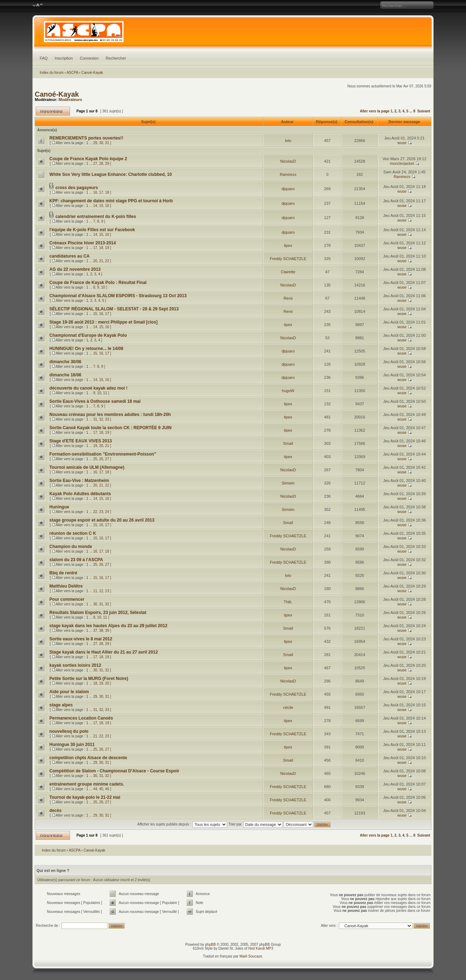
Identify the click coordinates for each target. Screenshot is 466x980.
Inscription (64, 58)
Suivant (424, 111)
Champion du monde (71, 547)
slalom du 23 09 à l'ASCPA (76, 560)
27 (95, 164)
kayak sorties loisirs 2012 (75, 665)
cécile (288, 707)
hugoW (288, 391)
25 (95, 459)
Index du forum (52, 73)
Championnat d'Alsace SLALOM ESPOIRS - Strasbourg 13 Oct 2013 (118, 296)
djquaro (288, 189)
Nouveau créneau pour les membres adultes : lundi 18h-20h (110, 415)
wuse (402, 143)
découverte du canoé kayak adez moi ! (88, 388)
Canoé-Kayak (92, 73)
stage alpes (61, 705)
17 (101, 192)
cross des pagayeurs (77, 188)
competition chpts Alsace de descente (88, 758)
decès (55, 811)
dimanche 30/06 (65, 362)
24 (107, 512)
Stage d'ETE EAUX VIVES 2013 (81, 441)
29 (95, 143)
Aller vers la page (375, 111)
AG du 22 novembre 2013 (75, 269)
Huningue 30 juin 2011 (72, 745)
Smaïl (288, 443)
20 (95, 261)
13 (107, 591)
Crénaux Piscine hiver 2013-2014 (82, 243)
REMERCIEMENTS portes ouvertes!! (86, 138)
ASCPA (72, 73)
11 (105, 393)
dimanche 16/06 (65, 375)
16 (95, 192)
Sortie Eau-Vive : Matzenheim (79, 481)
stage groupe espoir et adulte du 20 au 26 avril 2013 (102, 520)
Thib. (288, 602)
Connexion (89, 58)
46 (107, 789)
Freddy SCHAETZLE (288, 259)
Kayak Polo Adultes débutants (80, 494)
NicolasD (288, 161)
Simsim (288, 483)
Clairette (288, 272)
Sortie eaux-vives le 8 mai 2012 (81, 639)
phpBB (210, 945)
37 (95, 631)
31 (107, 143)
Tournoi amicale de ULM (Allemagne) (87, 467)
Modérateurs (70, 100)
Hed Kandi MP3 (261, 948)
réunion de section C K (73, 533)
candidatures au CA (69, 256)
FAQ (44, 58)
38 (101, 631)
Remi (288, 298)
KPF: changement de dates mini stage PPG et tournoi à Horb (111, 201)
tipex (288, 245)
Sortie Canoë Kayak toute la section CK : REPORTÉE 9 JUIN (110, 428)
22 (107, 261)
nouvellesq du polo (69, 731)
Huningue (59, 507)
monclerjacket (402, 163)
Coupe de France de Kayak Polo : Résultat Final (98, 283)
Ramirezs (288, 174)
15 (101, 206)
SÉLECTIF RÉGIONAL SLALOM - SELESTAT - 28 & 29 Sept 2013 (114, 309)
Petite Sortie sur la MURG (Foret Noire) (89, 679)
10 (103, 287)
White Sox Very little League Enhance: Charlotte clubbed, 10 (111, 174)
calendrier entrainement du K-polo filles (96, 217)
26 (101, 459)
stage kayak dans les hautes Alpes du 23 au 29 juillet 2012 (108, 626)
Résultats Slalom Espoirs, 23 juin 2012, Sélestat (98, 613)
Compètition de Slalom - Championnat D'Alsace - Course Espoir (114, 771)
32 (101, 419)
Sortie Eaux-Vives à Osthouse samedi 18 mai (95, 401)
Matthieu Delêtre (66, 586)
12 (101, 591)
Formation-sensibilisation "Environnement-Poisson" (103, 454)
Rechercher (116, 58)
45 (101, 789)
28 (101, 164)
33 (107, 419)
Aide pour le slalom (69, 692)
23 (101, 512)
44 (95, 789)
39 (107, 631)
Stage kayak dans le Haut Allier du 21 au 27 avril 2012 (104, 652)
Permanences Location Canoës (81, 718)
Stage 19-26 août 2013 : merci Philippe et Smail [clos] (103, 322)
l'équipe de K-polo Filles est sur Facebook (92, 230)
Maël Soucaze (251, 956)
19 (107, 248)
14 (95, 206)
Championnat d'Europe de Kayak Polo (88, 335)
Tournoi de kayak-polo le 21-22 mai (85, 797)
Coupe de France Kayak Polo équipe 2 (88, 159)
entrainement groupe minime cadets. (87, 784)
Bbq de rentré (63, 573)
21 (101, 261)
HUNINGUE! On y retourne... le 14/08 (86, 349)
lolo (288, 141)
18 (107, 192)
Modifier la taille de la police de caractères (38, 5)
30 (101, 143)
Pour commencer (67, 599)
